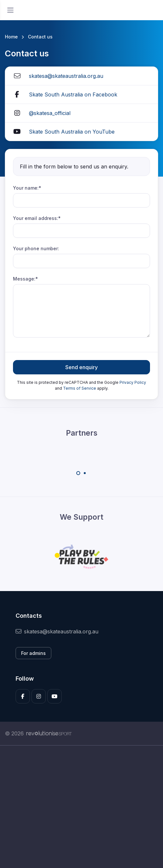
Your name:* (27, 188)
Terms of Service (80, 388)
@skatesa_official (50, 113)
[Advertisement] (81, 807)
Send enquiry (81, 367)
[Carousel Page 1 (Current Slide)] (78, 473)
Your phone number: (36, 248)
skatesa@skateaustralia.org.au (66, 76)
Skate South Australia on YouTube (72, 132)
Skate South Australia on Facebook (73, 94)
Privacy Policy (133, 382)
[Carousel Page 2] (85, 473)
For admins (33, 653)
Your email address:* (37, 218)
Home (11, 37)
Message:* (25, 279)
